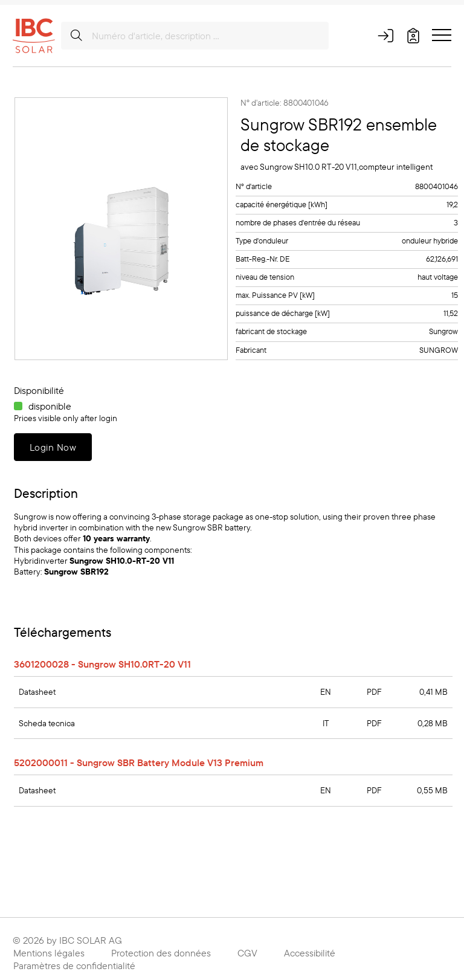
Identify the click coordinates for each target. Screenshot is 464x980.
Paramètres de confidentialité (74, 965)
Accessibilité (310, 953)
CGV (247, 953)
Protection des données (161, 953)
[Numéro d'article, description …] (195, 36)
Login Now (53, 447)
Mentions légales (49, 953)
